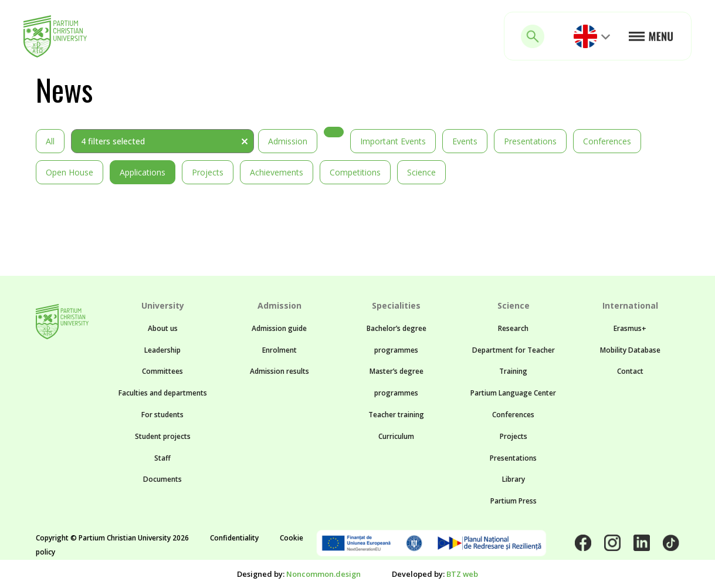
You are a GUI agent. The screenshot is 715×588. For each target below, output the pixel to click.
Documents (162, 479)
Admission (288, 141)
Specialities (396, 305)
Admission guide (279, 328)
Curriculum (396, 436)
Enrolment (279, 350)
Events (465, 141)
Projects (208, 172)
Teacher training (396, 415)
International (630, 305)
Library (514, 479)
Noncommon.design (323, 574)
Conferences (607, 141)
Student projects (163, 436)
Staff (162, 458)
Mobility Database (630, 350)
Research (513, 328)
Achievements (277, 172)
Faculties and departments (163, 393)
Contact (630, 371)
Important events (393, 141)
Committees (162, 371)
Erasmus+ (630, 328)
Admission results (279, 371)
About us (163, 328)
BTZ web (462, 574)
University (163, 305)
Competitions (355, 172)
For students (162, 415)
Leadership (162, 350)
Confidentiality (234, 538)
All (50, 141)
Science (421, 172)
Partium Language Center (513, 393)
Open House (70, 172)
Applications (143, 172)
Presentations (530, 141)
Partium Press (514, 501)
